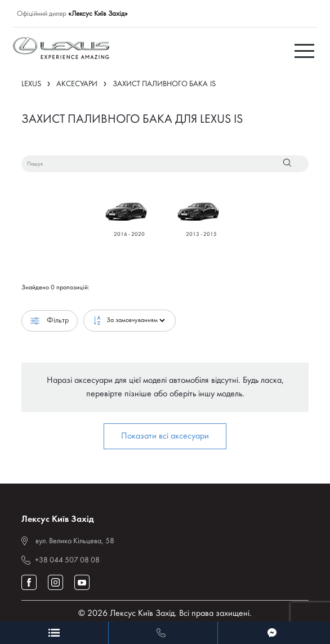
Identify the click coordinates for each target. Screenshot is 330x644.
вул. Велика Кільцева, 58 (75, 541)
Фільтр (50, 321)
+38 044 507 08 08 (67, 560)
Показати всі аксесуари (165, 436)
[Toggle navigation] (306, 50)
